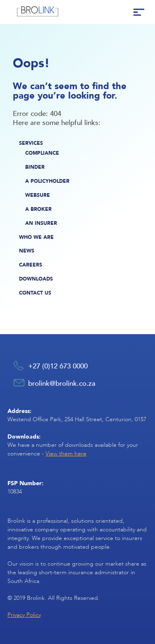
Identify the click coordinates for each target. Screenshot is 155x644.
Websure (38, 195)
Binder (35, 167)
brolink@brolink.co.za (62, 383)
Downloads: (24, 436)
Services (31, 143)
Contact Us (35, 293)
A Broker (38, 209)
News (27, 251)
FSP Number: (25, 483)
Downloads (36, 279)
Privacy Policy (24, 615)
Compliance (42, 153)
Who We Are (36, 237)
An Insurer (41, 223)
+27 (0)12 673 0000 (58, 366)
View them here (66, 454)
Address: (19, 411)
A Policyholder (47, 181)
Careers (31, 265)
